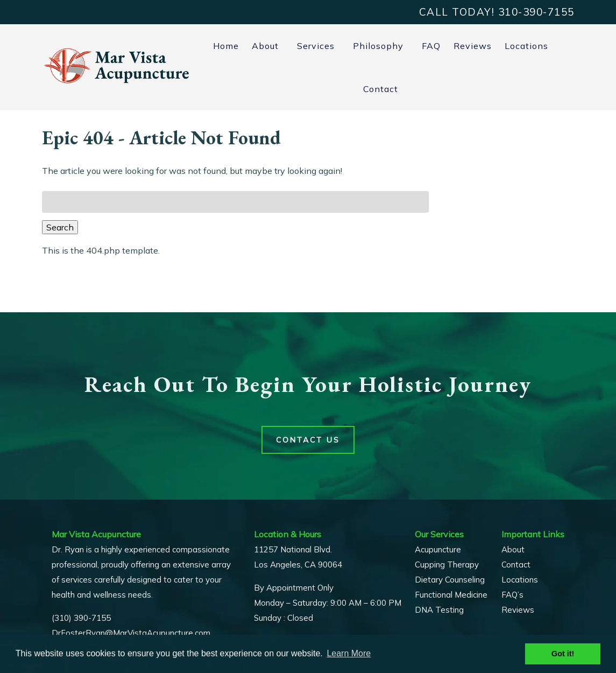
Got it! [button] (563, 654)
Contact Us (308, 440)
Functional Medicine (451, 595)
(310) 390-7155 (81, 618)
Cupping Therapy (447, 565)
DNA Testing (439, 610)
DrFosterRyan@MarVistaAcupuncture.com (131, 633)
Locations (526, 46)
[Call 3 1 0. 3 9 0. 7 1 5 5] (536, 12)
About (265, 46)
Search (60, 227)
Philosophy (378, 46)
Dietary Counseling (450, 580)
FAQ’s (512, 595)
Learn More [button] (349, 653)
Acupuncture (438, 549)
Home (226, 46)
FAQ (431, 46)
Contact (381, 89)
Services (316, 46)
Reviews (473, 46)
